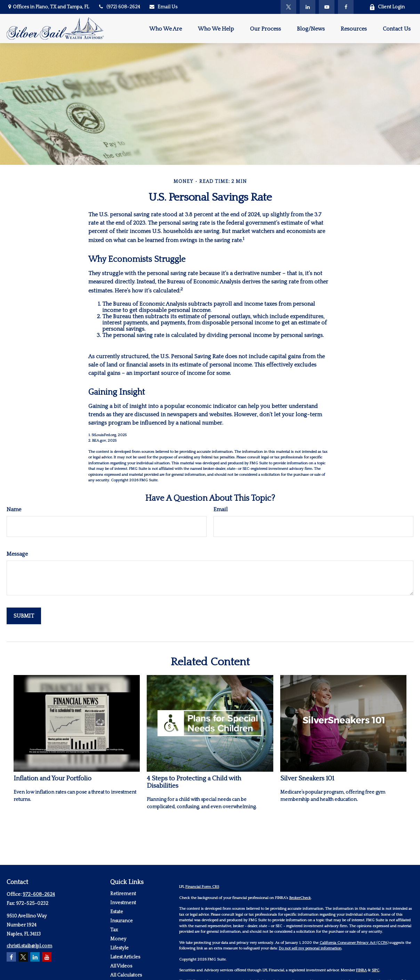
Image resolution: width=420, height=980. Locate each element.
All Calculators (126, 975)
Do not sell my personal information (310, 948)
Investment (123, 903)
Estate (117, 912)
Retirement (123, 894)
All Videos (121, 966)
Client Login (387, 7)
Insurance (122, 921)
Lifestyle (119, 948)
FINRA (361, 970)
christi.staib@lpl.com (29, 946)
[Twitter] (288, 7)
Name (14, 509)
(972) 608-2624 (119, 7)
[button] (165, 28)
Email (221, 509)
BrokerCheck (300, 898)
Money (118, 939)
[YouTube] (327, 7)
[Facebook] (346, 7)
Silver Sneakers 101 (307, 778)
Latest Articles (125, 957)
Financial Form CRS (202, 887)
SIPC (375, 970)
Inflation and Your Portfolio (52, 778)
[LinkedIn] (308, 7)
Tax (114, 930)
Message (17, 554)
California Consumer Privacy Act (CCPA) (354, 943)
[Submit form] (24, 616)
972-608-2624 (39, 894)
